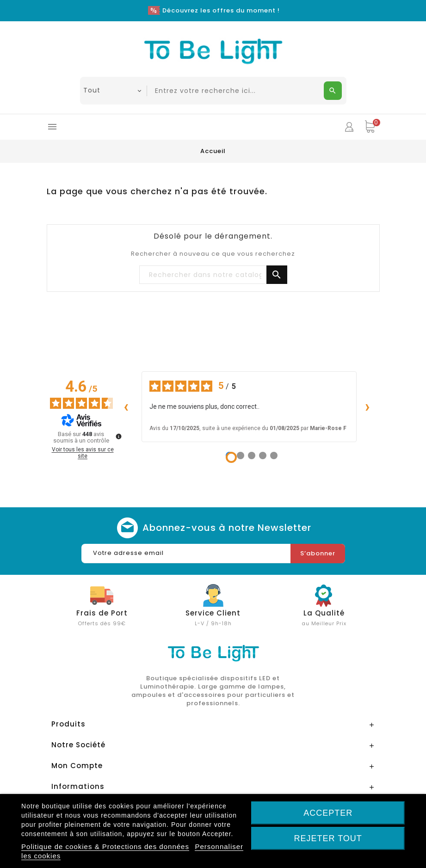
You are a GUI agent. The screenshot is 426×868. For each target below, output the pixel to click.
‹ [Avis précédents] (126, 406)
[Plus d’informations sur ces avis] (118, 436)
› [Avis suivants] (368, 406)
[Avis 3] (252, 456)
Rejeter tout (328, 838)
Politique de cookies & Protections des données (105, 846)
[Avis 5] (274, 456)
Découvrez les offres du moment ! (221, 10)
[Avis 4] (263, 456)
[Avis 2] (241, 456)
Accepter (328, 813)
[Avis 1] (231, 457)
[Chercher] (213, 275)
